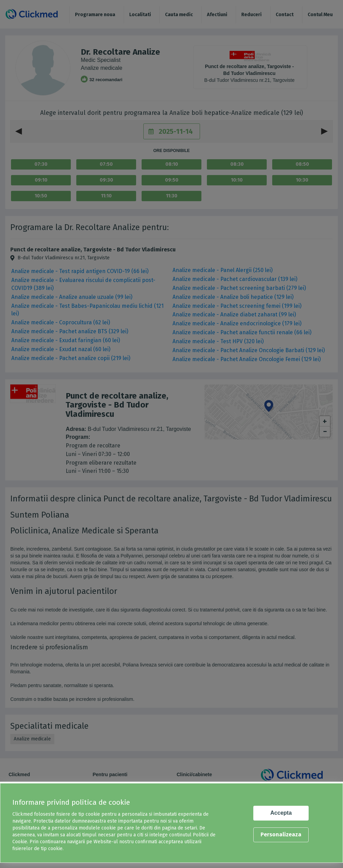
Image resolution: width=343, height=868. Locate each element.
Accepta (281, 813)
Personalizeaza (281, 834)
